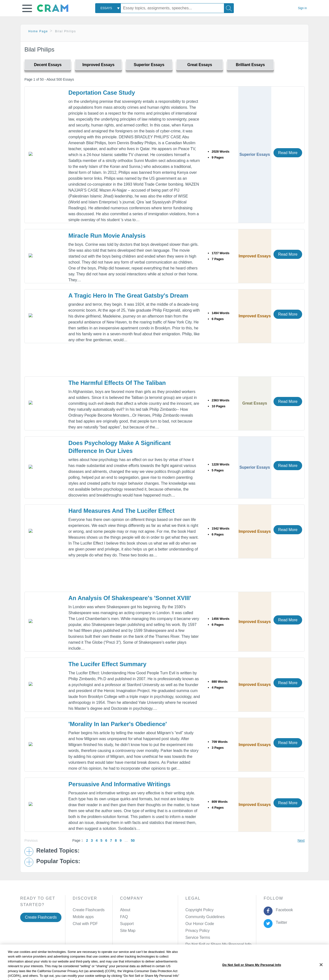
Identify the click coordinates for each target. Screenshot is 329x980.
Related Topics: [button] (58, 851)
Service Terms (198, 937)
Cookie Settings (207, 969)
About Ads (161, 969)
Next (301, 840)
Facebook (283, 910)
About (125, 910)
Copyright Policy (200, 910)
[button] (27, 8)
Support (127, 924)
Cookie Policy (136, 969)
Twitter (281, 922)
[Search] (229, 8)
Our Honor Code (200, 924)
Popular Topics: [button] (58, 861)
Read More (288, 153)
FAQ (124, 917)
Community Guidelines (205, 917)
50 (133, 840)
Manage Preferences (204, 944)
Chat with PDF (85, 924)
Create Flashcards (41, 917)
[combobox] (108, 8)
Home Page (38, 31)
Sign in (302, 8)
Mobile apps (83, 917)
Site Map (128, 931)
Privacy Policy (198, 931)
